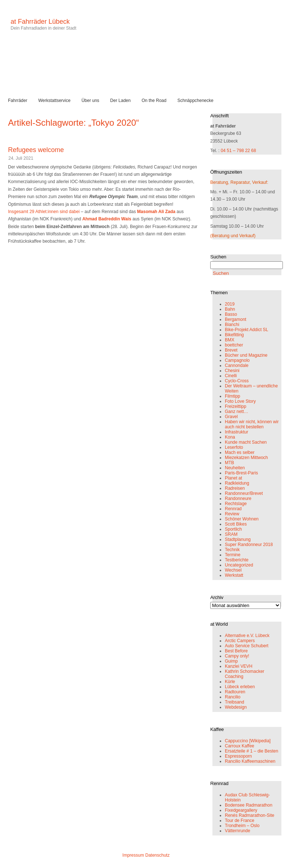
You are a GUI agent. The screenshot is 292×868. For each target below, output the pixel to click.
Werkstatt (234, 575)
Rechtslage (236, 504)
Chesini (232, 371)
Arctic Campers (240, 641)
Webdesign (236, 707)
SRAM (231, 534)
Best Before (236, 651)
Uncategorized (239, 565)
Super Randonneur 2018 (249, 545)
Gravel (231, 417)
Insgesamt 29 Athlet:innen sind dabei (44, 212)
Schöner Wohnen (242, 519)
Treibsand (235, 702)
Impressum (133, 855)
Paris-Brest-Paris (241, 473)
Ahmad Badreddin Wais (107, 219)
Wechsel (233, 570)
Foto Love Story (240, 401)
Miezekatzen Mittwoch (246, 458)
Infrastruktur (237, 432)
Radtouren (235, 692)
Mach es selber (240, 452)
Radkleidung (237, 483)
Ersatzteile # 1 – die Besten (251, 751)
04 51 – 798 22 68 (239, 151)
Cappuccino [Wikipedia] (248, 741)
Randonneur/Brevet (244, 493)
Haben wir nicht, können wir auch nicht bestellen (252, 424)
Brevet (231, 350)
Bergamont (236, 319)
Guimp (231, 661)
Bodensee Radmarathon (249, 805)
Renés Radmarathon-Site (249, 815)
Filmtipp (233, 396)
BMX (230, 340)
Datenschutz (157, 855)
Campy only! (237, 656)
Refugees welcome (36, 150)
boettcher (234, 345)
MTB (229, 463)
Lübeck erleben (240, 687)
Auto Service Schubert (247, 646)
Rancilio (233, 697)
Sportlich (233, 529)
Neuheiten (235, 468)
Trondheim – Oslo (242, 826)
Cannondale (237, 365)
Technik (232, 550)
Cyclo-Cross (237, 381)
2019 (230, 304)
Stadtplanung (238, 539)
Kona (230, 437)
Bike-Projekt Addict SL (247, 330)
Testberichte (237, 560)
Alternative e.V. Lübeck (247, 636)
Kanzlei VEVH (239, 666)
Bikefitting (234, 335)
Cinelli (231, 376)
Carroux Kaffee (240, 746)
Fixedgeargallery (241, 810)
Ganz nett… (237, 412)
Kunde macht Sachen (246, 442)
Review (232, 514)
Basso (231, 314)
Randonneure (238, 499)
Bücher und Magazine (246, 355)
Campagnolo (237, 360)
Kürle (230, 682)
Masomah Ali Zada (156, 212)
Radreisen (235, 488)
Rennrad (233, 509)
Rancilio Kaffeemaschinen (250, 761)
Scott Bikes (236, 524)
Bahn (230, 309)
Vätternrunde (237, 831)
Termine (233, 555)
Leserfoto (234, 447)
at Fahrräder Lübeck (40, 22)
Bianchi (232, 325)
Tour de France (240, 820)
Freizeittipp (236, 406)
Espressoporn (238, 756)
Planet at (233, 478)
